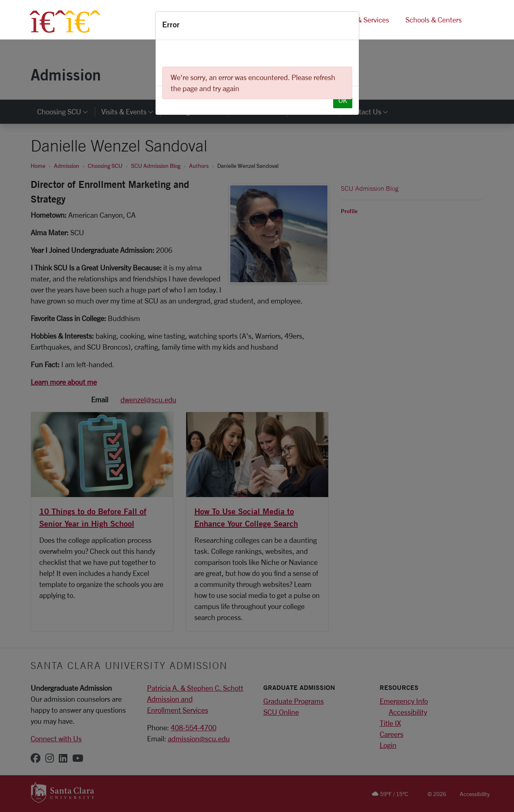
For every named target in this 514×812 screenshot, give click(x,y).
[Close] (349, 26)
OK (343, 100)
